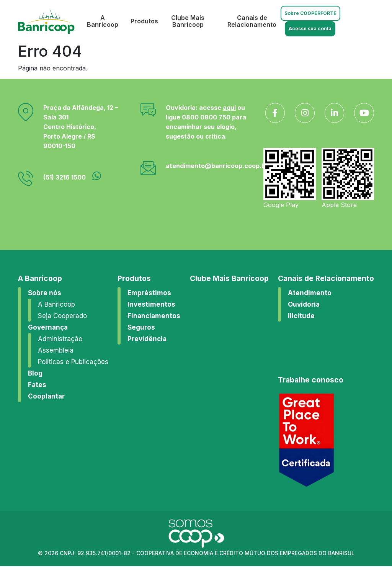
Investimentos (151, 305)
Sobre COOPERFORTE (310, 13)
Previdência (147, 339)
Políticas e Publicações (73, 362)
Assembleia (56, 351)
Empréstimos (149, 293)
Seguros (141, 328)
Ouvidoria (304, 305)
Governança (48, 328)
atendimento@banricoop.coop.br (217, 166)
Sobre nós (45, 293)
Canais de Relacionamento (251, 21)
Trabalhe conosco (311, 380)
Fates (37, 385)
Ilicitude (301, 316)
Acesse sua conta (310, 29)
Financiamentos (154, 316)
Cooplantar (46, 397)
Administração (60, 339)
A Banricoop (101, 21)
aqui (229, 108)
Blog (35, 374)
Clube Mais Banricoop (186, 21)
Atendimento (310, 293)
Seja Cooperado (62, 316)
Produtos (143, 21)
